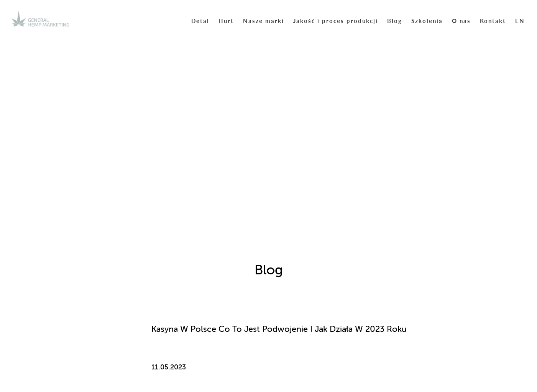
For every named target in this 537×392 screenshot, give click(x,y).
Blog (395, 21)
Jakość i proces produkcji (336, 21)
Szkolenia (427, 21)
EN (520, 21)
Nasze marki (264, 21)
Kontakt (493, 21)
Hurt (226, 21)
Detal (200, 21)
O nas (461, 21)
